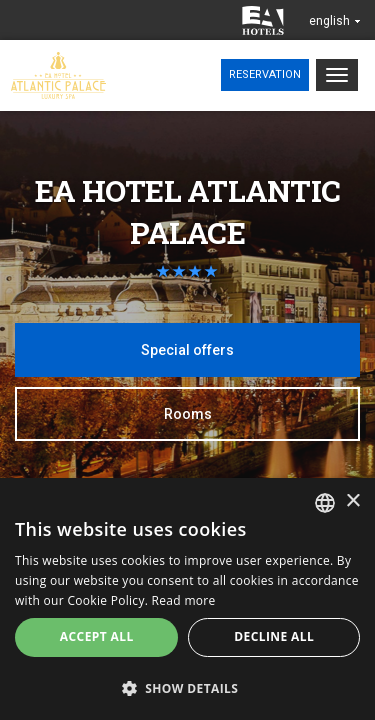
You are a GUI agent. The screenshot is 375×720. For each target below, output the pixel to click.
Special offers (187, 350)
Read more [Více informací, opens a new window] (184, 600)
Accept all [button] (97, 636)
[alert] (187, 599)
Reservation (265, 74)
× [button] (352, 501)
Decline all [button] (274, 636)
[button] (187, 687)
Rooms (188, 414)
